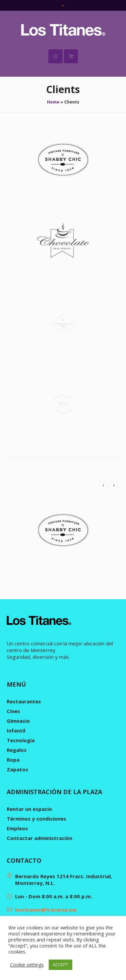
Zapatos (17, 769)
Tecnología (21, 740)
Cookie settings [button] (27, 965)
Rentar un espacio (29, 809)
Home (53, 102)
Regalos (17, 750)
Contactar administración (39, 838)
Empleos (17, 828)
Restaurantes (24, 701)
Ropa (13, 760)
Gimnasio (18, 721)
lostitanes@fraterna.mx (46, 910)
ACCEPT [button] (60, 965)
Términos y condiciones (36, 819)
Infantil (16, 730)
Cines (13, 711)
